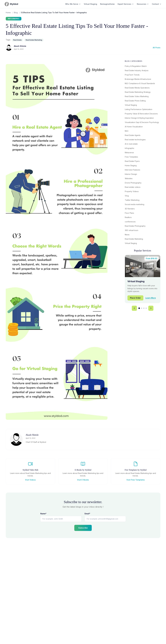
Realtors (128, 217)
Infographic (14, 19)
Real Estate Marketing (34, 40)
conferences (130, 222)
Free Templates (131, 157)
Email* (87, 514)
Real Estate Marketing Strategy (138, 92)
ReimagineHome (107, 4)
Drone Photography (133, 183)
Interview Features (132, 170)
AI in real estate (131, 144)
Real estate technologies (135, 140)
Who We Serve (73, 4)
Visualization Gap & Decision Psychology (142, 122)
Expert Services (124, 4)
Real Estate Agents (133, 135)
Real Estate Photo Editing (135, 101)
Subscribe (83, 528)
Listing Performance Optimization (139, 109)
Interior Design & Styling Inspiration (139, 118)
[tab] (139, 308)
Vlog (127, 196)
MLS (127, 131)
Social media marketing (135, 204)
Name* (43, 514)
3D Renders (130, 209)
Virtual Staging (90, 4)
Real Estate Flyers (132, 161)
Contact (157, 4)
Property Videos (132, 191)
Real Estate (17, 40)
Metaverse (129, 153)
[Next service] (151, 308)
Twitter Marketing (132, 200)
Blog (16, 13)
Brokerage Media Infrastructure (138, 79)
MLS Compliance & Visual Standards (140, 83)
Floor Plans (129, 213)
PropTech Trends (132, 75)
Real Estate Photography (135, 226)
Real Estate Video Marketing (137, 96)
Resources (143, 4)
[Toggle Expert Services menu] (133, 4)
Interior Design (131, 174)
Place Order (135, 298)
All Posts (157, 48)
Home (8, 13)
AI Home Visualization (134, 127)
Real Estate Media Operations (137, 88)
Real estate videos (133, 187)
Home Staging (131, 165)
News (127, 235)
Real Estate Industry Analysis (137, 70)
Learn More (151, 298)
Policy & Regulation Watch (136, 66)
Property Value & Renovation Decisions (141, 114)
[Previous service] (134, 308)
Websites (129, 178)
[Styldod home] (11, 4)
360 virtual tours (132, 230)
